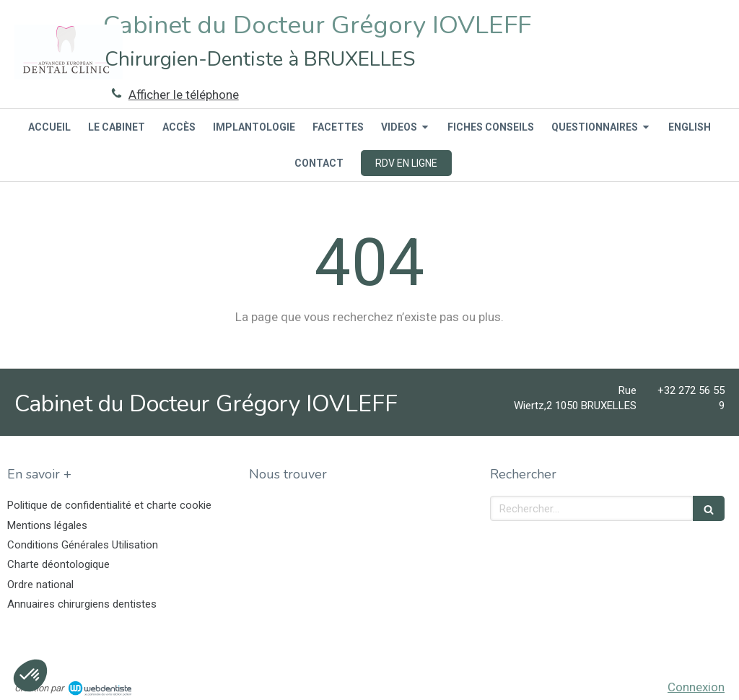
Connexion (696, 687)
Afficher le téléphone (184, 95)
